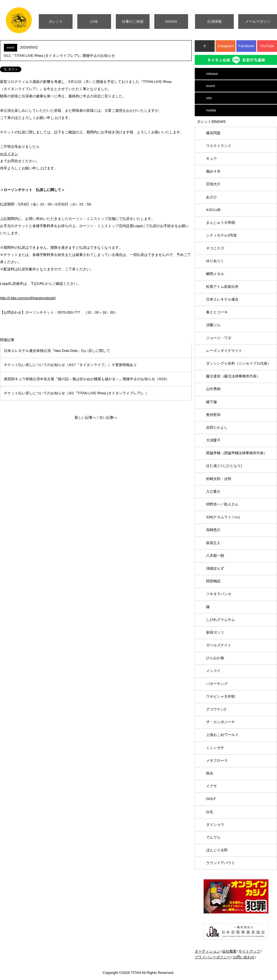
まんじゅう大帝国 (220, 223)
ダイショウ (215, 825)
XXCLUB (213, 210)
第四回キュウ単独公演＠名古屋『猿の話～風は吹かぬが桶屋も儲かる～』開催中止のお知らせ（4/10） (87, 379)
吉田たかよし (217, 427)
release (212, 74)
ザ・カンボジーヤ (220, 722)
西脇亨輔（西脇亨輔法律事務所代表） (237, 453)
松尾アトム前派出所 (222, 287)
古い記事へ (108, 417)
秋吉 (210, 773)
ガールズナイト (219, 645)
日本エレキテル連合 (222, 299)
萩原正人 (213, 543)
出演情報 (214, 21)
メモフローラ (217, 761)
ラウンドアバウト (220, 863)
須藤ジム (213, 325)
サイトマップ (249, 951)
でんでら (213, 837)
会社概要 (229, 951)
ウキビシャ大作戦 (220, 696)
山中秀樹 (213, 389)
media (211, 110)
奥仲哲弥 (213, 415)
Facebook (246, 46)
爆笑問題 (213, 133)
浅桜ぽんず (215, 568)
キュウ (211, 158)
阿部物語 (213, 581)
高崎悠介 (213, 530)
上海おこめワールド (222, 735)
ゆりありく (215, 261)
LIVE (94, 21)
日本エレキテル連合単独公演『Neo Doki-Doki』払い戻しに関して (57, 351)
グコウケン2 (216, 709)
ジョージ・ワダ (219, 338)
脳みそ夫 (213, 171)
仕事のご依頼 (133, 21)
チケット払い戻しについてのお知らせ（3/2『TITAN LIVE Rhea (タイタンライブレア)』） (76, 393)
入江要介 (213, 492)
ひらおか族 (215, 658)
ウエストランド (219, 146)
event (211, 86)
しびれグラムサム (220, 620)
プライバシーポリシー (213, 957)
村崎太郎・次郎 (219, 479)
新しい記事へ (85, 417)
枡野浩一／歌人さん (222, 504)
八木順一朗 (215, 556)
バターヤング (217, 684)
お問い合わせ (244, 957)
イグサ (211, 786)
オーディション (207, 951)
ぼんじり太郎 (217, 850)
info (209, 98)
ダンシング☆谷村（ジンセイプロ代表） (238, 363)
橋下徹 (211, 402)
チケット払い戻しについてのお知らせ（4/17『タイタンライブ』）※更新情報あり (70, 365)
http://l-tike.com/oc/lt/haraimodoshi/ (28, 298)
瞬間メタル (215, 274)
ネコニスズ (215, 248)
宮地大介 (213, 184)
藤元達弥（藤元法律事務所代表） (233, 376)
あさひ (211, 197)
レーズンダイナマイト (224, 351)
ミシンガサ (215, 748)
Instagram (225, 46)
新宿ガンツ (215, 632)
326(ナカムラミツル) (223, 517)
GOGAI (171, 21)
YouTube (267, 46)
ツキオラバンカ (219, 594)
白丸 (210, 812)
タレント (56, 21)
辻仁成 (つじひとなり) (224, 466)
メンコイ (213, 671)
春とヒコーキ (217, 312)
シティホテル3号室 (221, 235)
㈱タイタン (9, 154)
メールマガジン (258, 21)
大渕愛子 (213, 440)
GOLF (211, 799)
